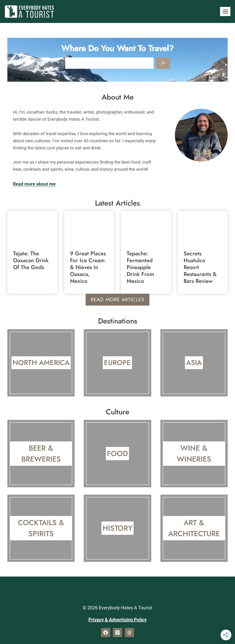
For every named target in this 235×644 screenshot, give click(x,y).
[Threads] (129, 633)
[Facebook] (106, 633)
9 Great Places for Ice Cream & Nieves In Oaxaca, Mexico (88, 267)
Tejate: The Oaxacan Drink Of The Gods (31, 260)
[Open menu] (225, 11)
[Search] (163, 63)
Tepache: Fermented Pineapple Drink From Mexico (140, 267)
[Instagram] (117, 633)
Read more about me (34, 184)
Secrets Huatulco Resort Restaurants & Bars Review (200, 267)
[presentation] (32, 228)
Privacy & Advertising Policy (117, 620)
